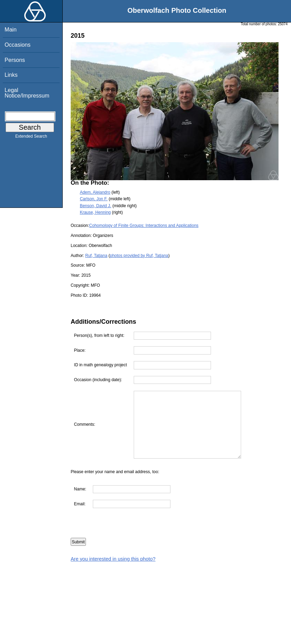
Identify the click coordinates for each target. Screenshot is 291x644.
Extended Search (31, 138)
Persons (15, 60)
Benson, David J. (95, 206)
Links (11, 75)
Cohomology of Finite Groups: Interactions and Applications (144, 226)
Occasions (17, 45)
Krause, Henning (95, 212)
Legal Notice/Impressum (27, 93)
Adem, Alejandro (95, 192)
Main (11, 30)
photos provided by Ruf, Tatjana (139, 256)
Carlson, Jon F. (94, 199)
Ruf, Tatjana (96, 256)
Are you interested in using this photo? (113, 559)
